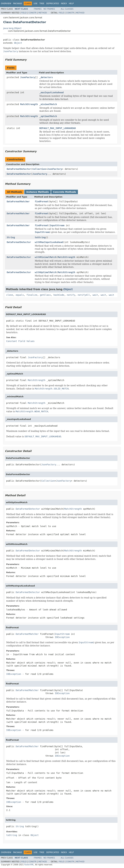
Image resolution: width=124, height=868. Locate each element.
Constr (32, 13)
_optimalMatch (48, 116)
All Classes (67, 9)
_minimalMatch (48, 104)
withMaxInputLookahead (49, 242)
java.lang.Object (12, 28)
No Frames (49, 9)
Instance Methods (37, 192)
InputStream (57, 225)
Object (18, 43)
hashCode (59, 295)
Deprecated (53, 4)
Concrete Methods (65, 192)
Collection (39, 169)
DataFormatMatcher (18, 201)
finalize (32, 295)
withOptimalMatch (46, 272)
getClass (45, 295)
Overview (6, 4)
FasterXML (29, 865)
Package (18, 4)
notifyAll (84, 295)
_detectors (46, 77)
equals (20, 295)
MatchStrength (29, 104)
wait (95, 295)
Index (64, 4)
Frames (38, 9)
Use (36, 4)
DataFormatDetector (19, 169)
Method (43, 13)
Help (71, 4)
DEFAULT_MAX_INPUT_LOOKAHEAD (58, 128)
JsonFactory (28, 77)
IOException (62, 637)
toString (40, 237)
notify (71, 295)
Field (24, 13)
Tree (42, 4)
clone (10, 295)
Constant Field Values (20, 341)
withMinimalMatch (46, 257)
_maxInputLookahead (52, 92)
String (11, 237)
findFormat (41, 201)
